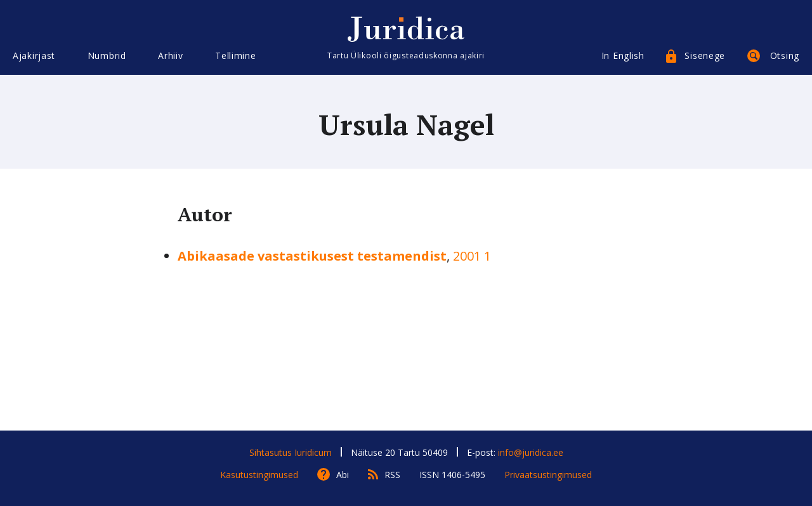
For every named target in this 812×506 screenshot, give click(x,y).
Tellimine (235, 55)
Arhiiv (170, 55)
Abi (343, 475)
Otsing (785, 55)
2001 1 (472, 256)
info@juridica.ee (531, 452)
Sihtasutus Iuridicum (291, 452)
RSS (392, 475)
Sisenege (705, 55)
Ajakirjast (34, 55)
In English (623, 55)
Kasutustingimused (259, 475)
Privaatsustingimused (548, 475)
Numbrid (107, 55)
